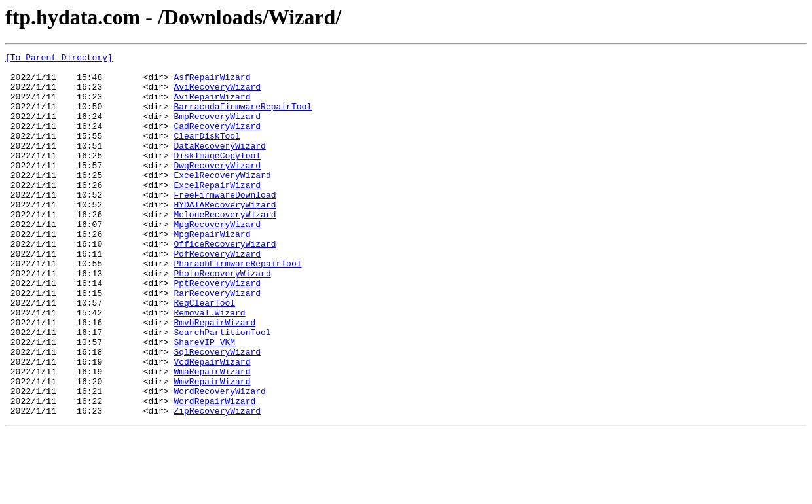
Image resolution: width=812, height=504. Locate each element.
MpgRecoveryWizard (217, 259)
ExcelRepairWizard (217, 212)
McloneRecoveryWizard (225, 247)
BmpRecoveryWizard (217, 130)
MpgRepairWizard (212, 271)
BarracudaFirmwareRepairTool (243, 118)
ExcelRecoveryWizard (222, 200)
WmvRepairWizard (212, 448)
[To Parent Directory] (59, 59)
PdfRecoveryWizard (217, 295)
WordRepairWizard (214, 471)
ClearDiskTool (207, 153)
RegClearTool (204, 353)
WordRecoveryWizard (219, 459)
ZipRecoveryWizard (217, 483)
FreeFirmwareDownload (225, 224)
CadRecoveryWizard (217, 141)
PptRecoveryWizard (217, 330)
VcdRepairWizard (212, 424)
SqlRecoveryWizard (217, 412)
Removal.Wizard (209, 365)
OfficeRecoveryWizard (225, 283)
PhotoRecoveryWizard (222, 318)
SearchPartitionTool (222, 389)
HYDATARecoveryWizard (225, 236)
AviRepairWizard (212, 106)
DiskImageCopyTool (217, 177)
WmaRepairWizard (212, 436)
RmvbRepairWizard (214, 377)
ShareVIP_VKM (204, 401)
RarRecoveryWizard (217, 342)
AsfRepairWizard (212, 82)
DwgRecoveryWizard (217, 189)
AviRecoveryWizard (217, 94)
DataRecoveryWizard (219, 165)
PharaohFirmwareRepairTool (237, 306)
